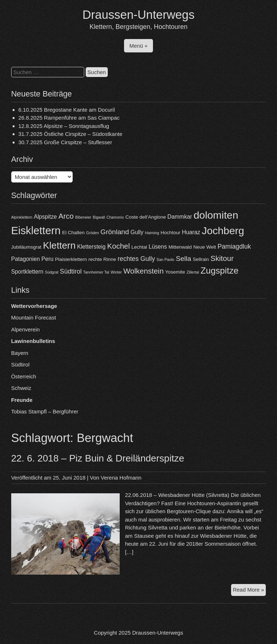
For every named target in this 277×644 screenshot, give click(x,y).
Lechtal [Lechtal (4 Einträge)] (139, 247)
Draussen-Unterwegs (138, 15)
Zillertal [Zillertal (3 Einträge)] (193, 272)
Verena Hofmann (121, 478)
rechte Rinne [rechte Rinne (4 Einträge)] (102, 259)
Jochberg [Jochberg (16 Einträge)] (223, 231)
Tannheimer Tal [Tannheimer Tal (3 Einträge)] (96, 272)
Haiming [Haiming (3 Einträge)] (152, 233)
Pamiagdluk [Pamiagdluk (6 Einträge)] (234, 246)
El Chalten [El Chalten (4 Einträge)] (73, 233)
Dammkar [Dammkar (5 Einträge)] (180, 217)
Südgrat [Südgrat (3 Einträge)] (52, 272)
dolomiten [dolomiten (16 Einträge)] (216, 215)
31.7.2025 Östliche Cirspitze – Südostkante (71, 134)
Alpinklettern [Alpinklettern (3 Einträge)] (22, 217)
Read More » (250, 591)
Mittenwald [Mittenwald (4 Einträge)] (180, 247)
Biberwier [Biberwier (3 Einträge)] (83, 217)
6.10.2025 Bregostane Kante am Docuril (67, 110)
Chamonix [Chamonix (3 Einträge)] (115, 217)
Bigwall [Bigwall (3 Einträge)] (99, 217)
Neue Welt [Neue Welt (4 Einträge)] (205, 247)
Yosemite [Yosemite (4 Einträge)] (175, 272)
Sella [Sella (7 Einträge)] (184, 259)
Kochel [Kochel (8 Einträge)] (118, 246)
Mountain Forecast (34, 317)
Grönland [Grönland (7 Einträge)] (115, 232)
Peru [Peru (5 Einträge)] (48, 259)
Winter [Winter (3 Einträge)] (116, 272)
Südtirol (20, 364)
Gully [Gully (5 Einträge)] (137, 232)
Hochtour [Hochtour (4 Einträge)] (171, 233)
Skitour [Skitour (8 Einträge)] (222, 258)
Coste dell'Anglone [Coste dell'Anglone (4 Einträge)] (146, 217)
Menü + (138, 46)
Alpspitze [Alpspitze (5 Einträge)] (45, 217)
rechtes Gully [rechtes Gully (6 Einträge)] (136, 259)
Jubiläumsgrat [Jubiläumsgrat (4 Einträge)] (26, 247)
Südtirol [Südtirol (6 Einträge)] (71, 271)
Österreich (24, 376)
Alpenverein (25, 329)
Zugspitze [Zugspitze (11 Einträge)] (219, 271)
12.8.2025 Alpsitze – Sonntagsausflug (64, 126)
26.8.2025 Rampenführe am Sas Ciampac (69, 118)
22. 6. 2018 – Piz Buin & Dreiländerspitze (98, 458)
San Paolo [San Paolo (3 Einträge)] (165, 259)
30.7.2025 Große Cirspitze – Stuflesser (65, 142)
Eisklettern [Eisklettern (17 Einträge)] (36, 230)
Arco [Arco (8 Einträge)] (66, 216)
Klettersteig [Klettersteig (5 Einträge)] (91, 247)
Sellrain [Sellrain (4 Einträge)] (201, 259)
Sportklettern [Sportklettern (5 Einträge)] (27, 272)
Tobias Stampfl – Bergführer (45, 411)
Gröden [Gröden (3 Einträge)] (93, 233)
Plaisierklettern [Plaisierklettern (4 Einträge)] (71, 259)
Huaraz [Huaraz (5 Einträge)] (191, 232)
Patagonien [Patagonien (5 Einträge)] (26, 259)
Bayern (20, 353)
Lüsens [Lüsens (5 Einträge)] (158, 247)
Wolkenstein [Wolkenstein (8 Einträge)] (144, 271)
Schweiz (21, 388)
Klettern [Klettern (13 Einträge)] (59, 245)
